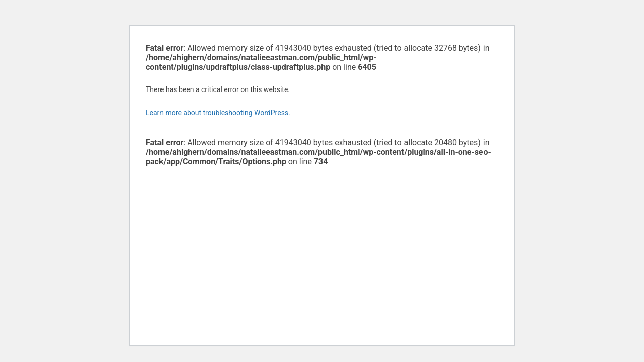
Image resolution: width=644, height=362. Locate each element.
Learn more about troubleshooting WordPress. (218, 113)
